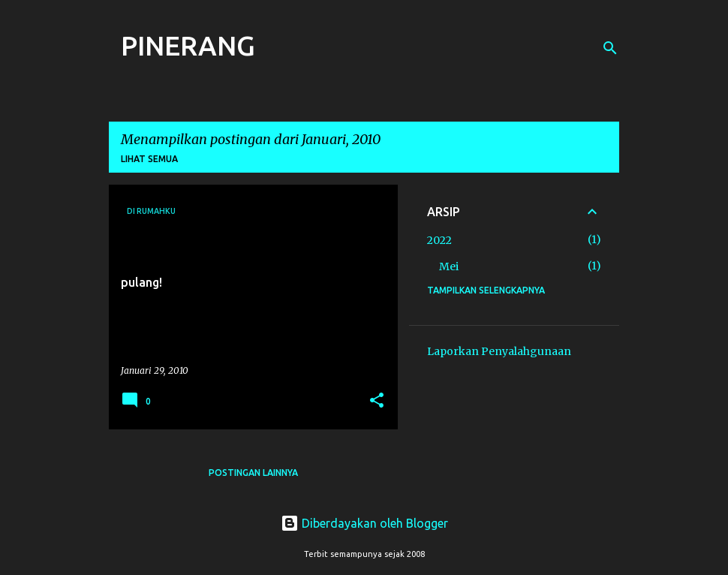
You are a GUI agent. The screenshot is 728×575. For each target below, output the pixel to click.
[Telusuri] (610, 48)
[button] (377, 401)
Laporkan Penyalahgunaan (499, 351)
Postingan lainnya (253, 473)
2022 (439, 240)
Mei (449, 266)
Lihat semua (149, 159)
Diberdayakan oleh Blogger (364, 523)
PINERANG (188, 45)
